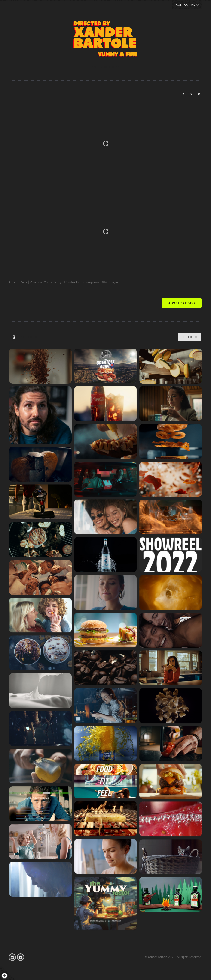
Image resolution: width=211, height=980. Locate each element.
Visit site (182, 303)
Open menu (103, 67)
